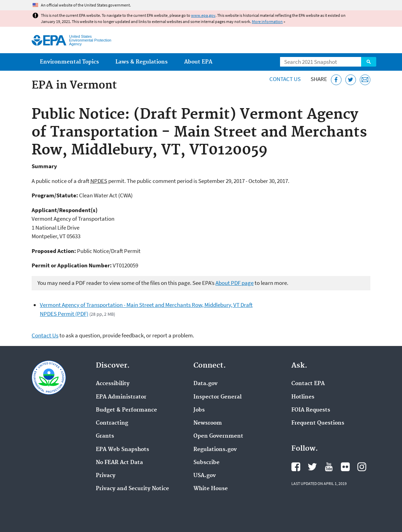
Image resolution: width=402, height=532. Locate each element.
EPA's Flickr (345, 467)
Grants (105, 436)
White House (211, 489)
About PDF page (234, 283)
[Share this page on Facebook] (336, 80)
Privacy (106, 476)
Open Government (218, 436)
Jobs (199, 410)
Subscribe (206, 463)
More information (267, 21)
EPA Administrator (121, 397)
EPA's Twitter (312, 467)
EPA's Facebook (296, 467)
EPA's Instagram (362, 467)
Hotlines (303, 397)
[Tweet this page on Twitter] (351, 80)
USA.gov (205, 476)
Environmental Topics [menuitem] (69, 62)
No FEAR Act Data (119, 463)
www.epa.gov (203, 15)
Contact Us (285, 79)
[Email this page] (365, 80)
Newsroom (208, 423)
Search (369, 62)
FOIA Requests (311, 410)
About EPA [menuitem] (198, 62)
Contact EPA (308, 384)
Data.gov (205, 384)
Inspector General (217, 397)
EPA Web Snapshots (122, 450)
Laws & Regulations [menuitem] (142, 62)
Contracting (112, 423)
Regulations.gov (215, 450)
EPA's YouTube (329, 467)
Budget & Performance (126, 410)
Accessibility (113, 384)
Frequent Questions (318, 423)
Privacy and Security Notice (132, 489)
